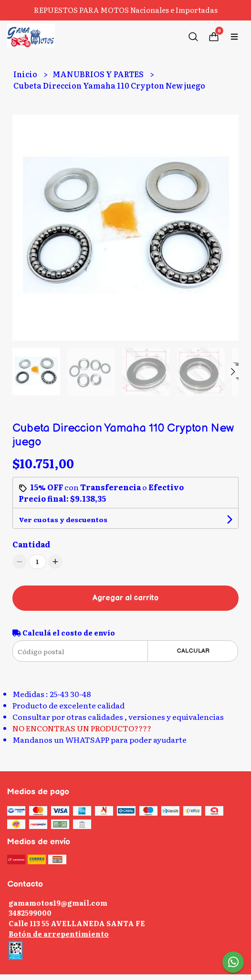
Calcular (193, 651)
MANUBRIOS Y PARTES (99, 74)
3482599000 (30, 913)
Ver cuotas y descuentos (63, 519)
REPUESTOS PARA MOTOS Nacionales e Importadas (126, 10)
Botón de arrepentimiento (59, 934)
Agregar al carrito (125, 598)
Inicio (26, 74)
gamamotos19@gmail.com (58, 903)
